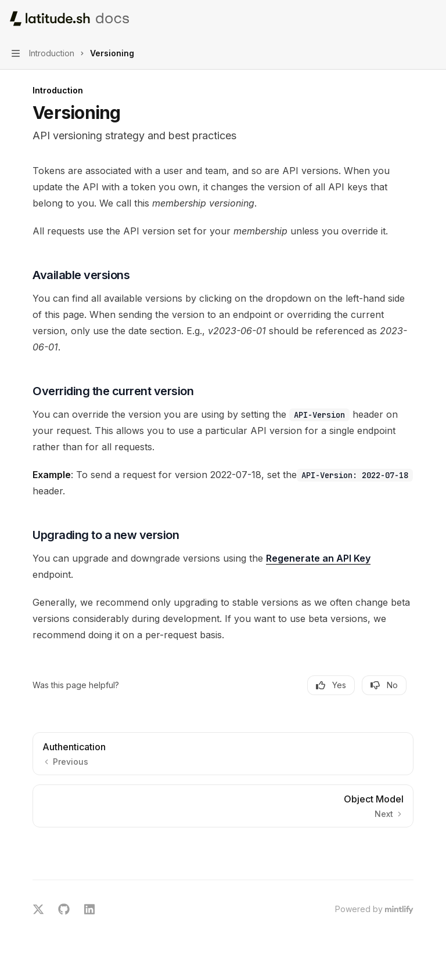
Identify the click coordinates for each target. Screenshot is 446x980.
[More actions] (431, 19)
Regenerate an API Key (318, 558)
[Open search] (409, 19)
